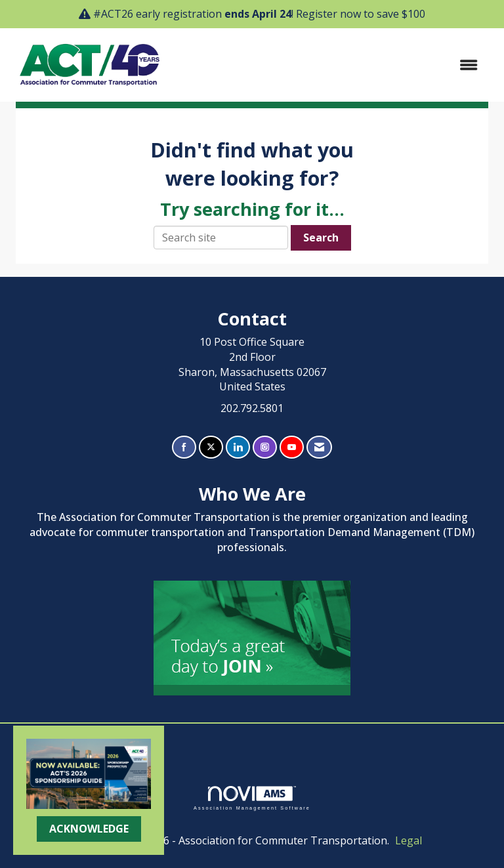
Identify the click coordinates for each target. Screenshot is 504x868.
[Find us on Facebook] (184, 447)
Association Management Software (252, 798)
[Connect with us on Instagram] (265, 447)
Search (321, 238)
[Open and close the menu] (330, 65)
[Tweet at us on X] (211, 447)
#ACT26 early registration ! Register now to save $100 (259, 14)
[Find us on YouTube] (292, 447)
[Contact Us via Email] (319, 447)
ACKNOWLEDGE (89, 829)
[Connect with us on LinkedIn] (238, 447)
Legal (409, 840)
